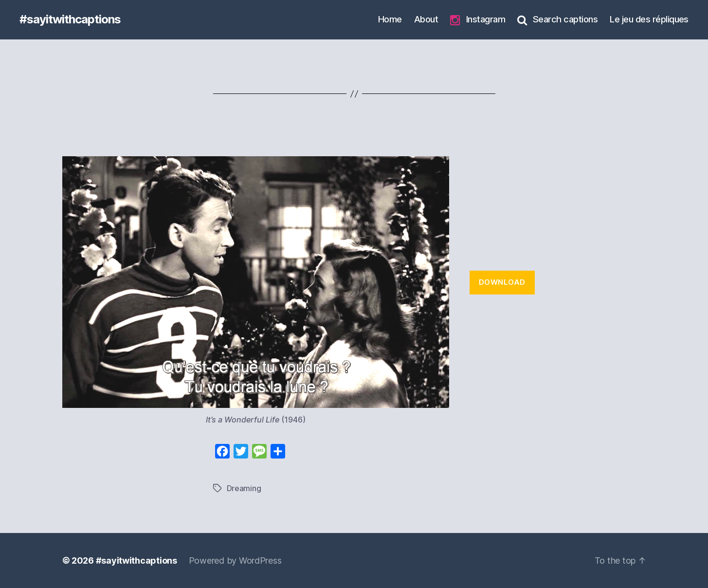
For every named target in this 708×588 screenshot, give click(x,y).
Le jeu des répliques (649, 19)
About (426, 19)
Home (390, 19)
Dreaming (244, 488)
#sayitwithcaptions (70, 19)
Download (502, 282)
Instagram (478, 20)
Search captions (557, 19)
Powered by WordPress (235, 560)
